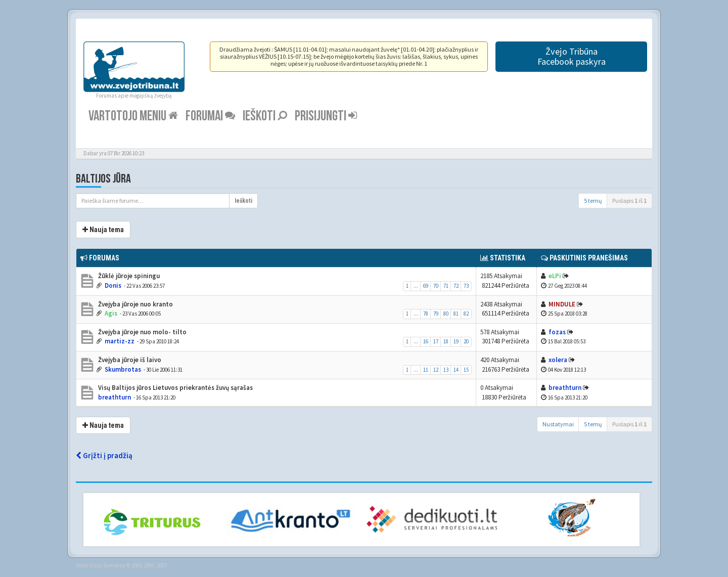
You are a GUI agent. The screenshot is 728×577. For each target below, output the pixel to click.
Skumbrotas (123, 369)
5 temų (593, 201)
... (416, 286)
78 (426, 314)
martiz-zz (120, 341)
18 (446, 341)
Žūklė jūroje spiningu (128, 276)
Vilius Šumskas (107, 565)
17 (436, 341)
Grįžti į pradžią (104, 455)
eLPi (555, 276)
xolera (558, 360)
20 (466, 341)
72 (456, 286)
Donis (113, 285)
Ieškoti (265, 116)
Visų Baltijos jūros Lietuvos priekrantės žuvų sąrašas (175, 388)
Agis (111, 313)
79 (436, 314)
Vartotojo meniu (133, 116)
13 (446, 370)
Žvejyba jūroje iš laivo (129, 360)
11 (426, 370)
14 (456, 370)
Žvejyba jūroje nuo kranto (135, 304)
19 (456, 341)
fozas (557, 332)
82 (466, 314)
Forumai (210, 116)
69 (426, 286)
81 (456, 314)
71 (446, 286)
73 (466, 286)
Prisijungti (326, 116)
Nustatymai (558, 424)
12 (436, 370)
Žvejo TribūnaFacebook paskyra (572, 56)
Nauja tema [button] (103, 230)
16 (426, 341)
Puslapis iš (629, 201)
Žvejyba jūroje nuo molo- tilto (142, 332)
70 (436, 286)
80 (446, 314)
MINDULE (562, 304)
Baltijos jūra (103, 179)
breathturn (115, 397)
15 (466, 370)
